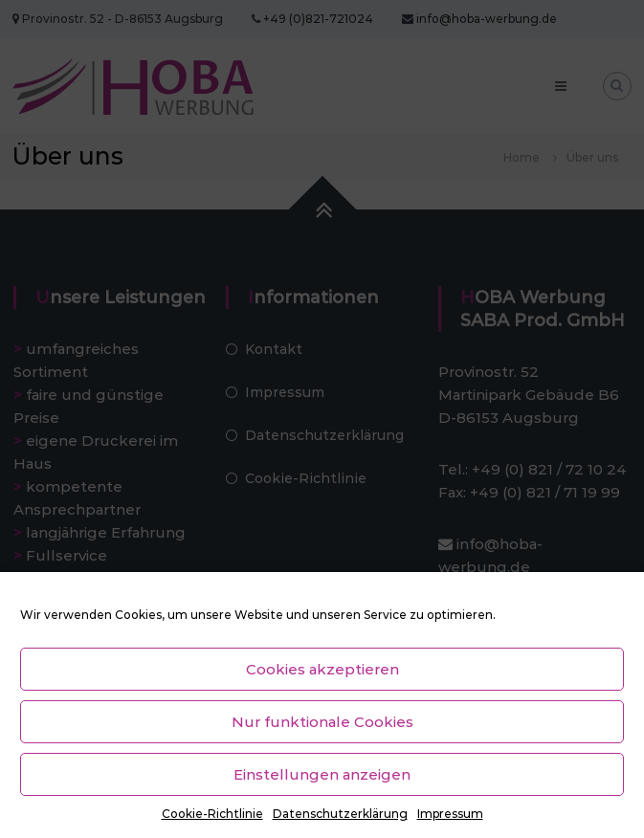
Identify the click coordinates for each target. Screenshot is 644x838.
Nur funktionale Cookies (322, 722)
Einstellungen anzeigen (322, 774)
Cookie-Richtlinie (212, 814)
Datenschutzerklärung (340, 814)
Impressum (450, 814)
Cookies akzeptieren (322, 669)
